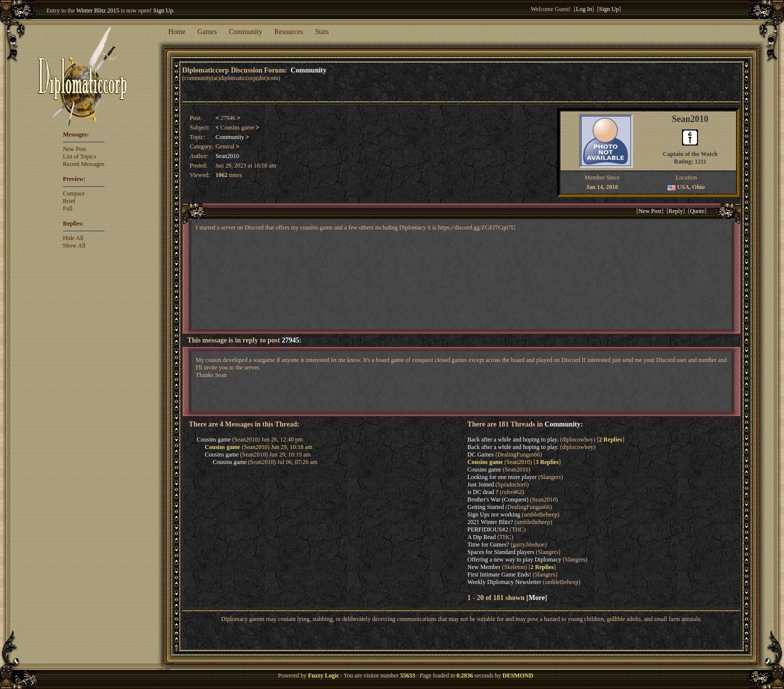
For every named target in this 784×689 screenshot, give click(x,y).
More (536, 597)
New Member (484, 567)
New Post (74, 149)
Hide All (73, 238)
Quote (697, 211)
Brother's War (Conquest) (498, 499)
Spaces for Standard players (501, 552)
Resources (289, 32)
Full (68, 208)
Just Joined (481, 484)
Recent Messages (84, 164)
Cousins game (214, 439)
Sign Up (163, 10)
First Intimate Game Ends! (499, 574)
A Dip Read (482, 537)
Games (207, 32)
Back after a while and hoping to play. (513, 439)
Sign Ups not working (494, 514)
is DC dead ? (483, 492)
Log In (584, 9)
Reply (676, 211)
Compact (74, 193)
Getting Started (486, 507)
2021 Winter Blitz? (490, 522)
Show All (74, 245)
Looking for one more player (502, 477)
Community (246, 32)
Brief (69, 201)
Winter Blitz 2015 (97, 10)
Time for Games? (488, 544)
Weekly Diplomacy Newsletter (504, 582)
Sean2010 (227, 156)
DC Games (481, 454)
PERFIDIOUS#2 (488, 529)
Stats (322, 32)
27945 (290, 340)
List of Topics (79, 156)
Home (177, 32)
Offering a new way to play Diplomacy (514, 559)
